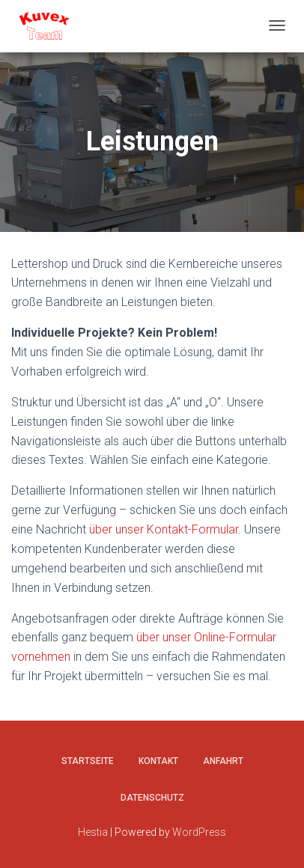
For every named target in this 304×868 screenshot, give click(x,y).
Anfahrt (223, 761)
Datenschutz (152, 798)
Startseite (88, 761)
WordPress (199, 832)
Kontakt (158, 761)
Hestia (93, 832)
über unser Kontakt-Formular (164, 529)
